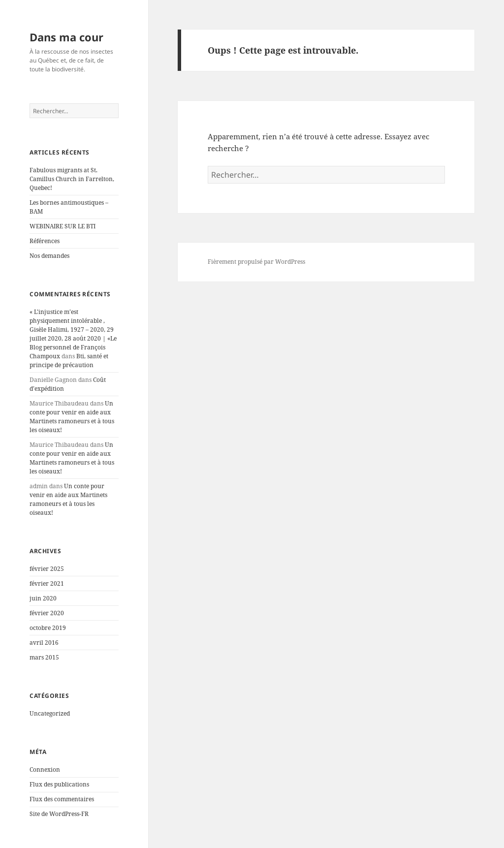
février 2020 (47, 613)
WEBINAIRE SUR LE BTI (63, 226)
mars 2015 (44, 657)
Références (45, 241)
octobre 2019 (48, 628)
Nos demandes (49, 256)
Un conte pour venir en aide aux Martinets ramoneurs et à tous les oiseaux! (72, 417)
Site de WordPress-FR (59, 814)
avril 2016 (44, 643)
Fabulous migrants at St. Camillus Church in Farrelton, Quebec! (72, 179)
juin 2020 (43, 598)
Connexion (45, 769)
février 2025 (47, 569)
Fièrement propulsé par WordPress (256, 262)
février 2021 (47, 583)
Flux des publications (59, 784)
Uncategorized (50, 713)
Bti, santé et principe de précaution (69, 361)
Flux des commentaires (62, 799)
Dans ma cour (66, 37)
